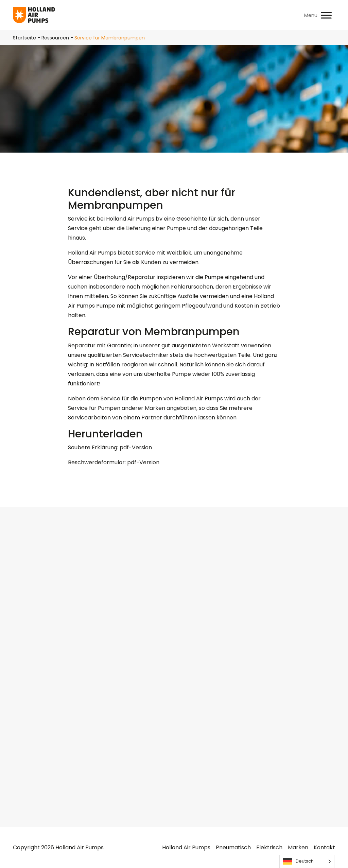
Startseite (24, 38)
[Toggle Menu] (326, 15)
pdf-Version (136, 447)
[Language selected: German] (307, 861)
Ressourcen (55, 38)
